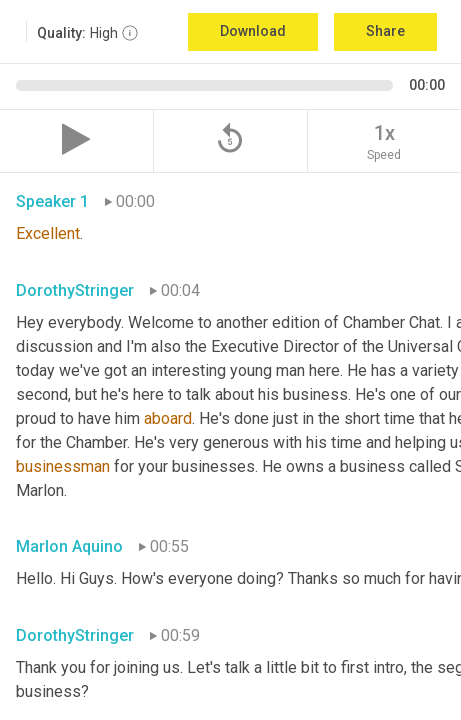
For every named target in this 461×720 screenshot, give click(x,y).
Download (253, 31)
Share (385, 31)
